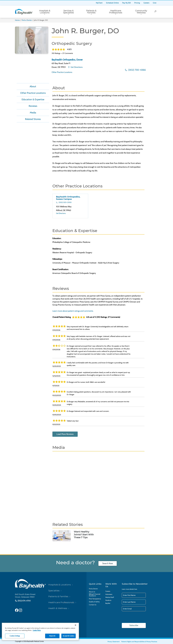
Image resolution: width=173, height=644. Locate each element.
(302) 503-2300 (65, 202)
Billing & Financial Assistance (95, 595)
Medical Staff (110, 597)
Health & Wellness (58, 608)
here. (136, 589)
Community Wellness (141, 12)
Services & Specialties (68, 12)
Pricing (137, 3)
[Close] (75, 625)
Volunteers (109, 594)
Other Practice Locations (62, 72)
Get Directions (76, 67)
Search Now (108, 563)
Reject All (52, 636)
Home (17, 20)
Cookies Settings (15, 636)
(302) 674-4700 (24, 601)
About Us (92, 592)
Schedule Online (112, 3)
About (33, 86)
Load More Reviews (65, 434)
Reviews (33, 106)
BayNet (108, 603)
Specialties (54, 591)
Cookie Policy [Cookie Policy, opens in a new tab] (37, 630)
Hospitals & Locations (45, 12)
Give (155, 3)
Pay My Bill (126, 3)
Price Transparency (95, 599)
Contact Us (93, 605)
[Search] (156, 12)
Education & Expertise (33, 99)
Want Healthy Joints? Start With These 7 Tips (84, 535)
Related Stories (33, 119)
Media (33, 113)
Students (108, 600)
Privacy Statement (114, 642)
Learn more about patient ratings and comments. (73, 311)
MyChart (99, 3)
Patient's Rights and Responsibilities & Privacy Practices (139, 642)
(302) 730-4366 (137, 70)
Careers (146, 3)
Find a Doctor (27, 20)
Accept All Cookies (68, 636)
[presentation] (139, 617)
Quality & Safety (94, 602)
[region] (40, 632)
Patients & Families (91, 12)
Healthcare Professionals (116, 12)
